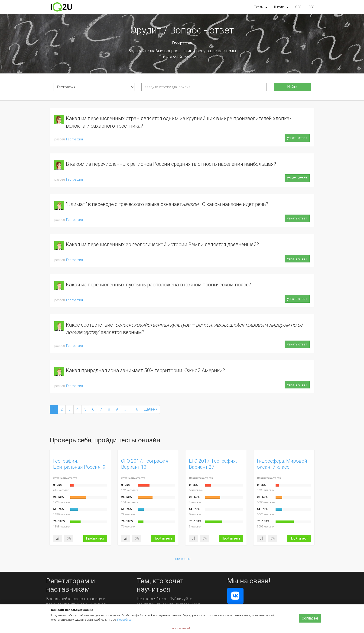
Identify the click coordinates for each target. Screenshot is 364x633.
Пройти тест (95, 538)
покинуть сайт (182, 628)
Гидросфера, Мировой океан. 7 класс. (282, 464)
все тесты (182, 559)
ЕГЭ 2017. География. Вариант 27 (213, 464)
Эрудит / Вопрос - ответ (182, 30)
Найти (292, 87)
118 (135, 409)
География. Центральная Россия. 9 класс (79, 467)
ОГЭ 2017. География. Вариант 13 (145, 464)
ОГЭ (298, 7)
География (75, 139)
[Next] (151, 409)
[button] (261, 7)
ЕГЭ (311, 7)
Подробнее (124, 620)
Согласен (310, 618)
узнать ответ (297, 138)
